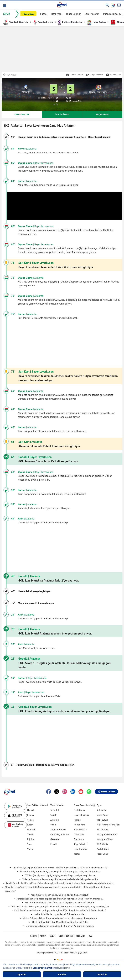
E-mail (54, 844)
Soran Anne (102, 815)
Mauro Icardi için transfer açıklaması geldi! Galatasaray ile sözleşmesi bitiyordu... (60, 871)
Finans (31, 815)
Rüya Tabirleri (80, 844)
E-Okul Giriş (103, 830)
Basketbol (57, 14)
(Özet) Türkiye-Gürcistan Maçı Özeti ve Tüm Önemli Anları (60, 922)
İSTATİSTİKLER (62, 114)
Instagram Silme (105, 839)
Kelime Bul (102, 810)
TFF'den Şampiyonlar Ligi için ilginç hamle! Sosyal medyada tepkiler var (60, 875)
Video (30, 849)
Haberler (31, 810)
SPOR (7, 14)
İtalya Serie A (96, 22)
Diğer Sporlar (73, 14)
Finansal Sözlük (81, 815)
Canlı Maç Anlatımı (60, 834)
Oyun (99, 805)
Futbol (44, 14)
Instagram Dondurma (107, 834)
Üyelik (52, 936)
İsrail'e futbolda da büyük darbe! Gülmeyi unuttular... (60, 914)
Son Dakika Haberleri (38, 805)
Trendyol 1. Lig (43, 22)
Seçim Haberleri (58, 830)
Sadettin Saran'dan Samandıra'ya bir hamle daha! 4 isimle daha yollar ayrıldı (60, 879)
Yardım (43, 936)
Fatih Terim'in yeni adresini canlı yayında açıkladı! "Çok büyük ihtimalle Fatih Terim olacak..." (60, 910)
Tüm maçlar (12, 75)
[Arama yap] (107, 5)
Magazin (31, 830)
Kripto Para (79, 825)
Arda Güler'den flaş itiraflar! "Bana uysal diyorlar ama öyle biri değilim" (60, 903)
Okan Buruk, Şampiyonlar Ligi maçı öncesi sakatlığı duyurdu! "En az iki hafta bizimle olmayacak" (60, 868)
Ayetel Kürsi (103, 849)
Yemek (30, 820)
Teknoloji (55, 810)
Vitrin (53, 825)
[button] (4, 6)
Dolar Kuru (79, 834)
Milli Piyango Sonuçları (108, 825)
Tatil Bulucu (103, 820)
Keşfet (77, 854)
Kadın (30, 825)
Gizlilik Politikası (66, 936)
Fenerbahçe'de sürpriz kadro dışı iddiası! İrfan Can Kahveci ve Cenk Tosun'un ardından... (60, 899)
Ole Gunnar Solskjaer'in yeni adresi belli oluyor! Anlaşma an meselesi (60, 926)
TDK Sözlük (102, 844)
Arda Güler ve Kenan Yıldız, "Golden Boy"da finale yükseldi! (60, 895)
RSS (90, 936)
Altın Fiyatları (80, 830)
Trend (30, 834)
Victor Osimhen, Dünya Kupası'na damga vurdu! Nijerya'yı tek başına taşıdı (60, 918)
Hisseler (77, 820)
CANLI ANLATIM (22, 114)
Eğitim (31, 839)
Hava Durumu (80, 849)
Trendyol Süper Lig (16, 22)
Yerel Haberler (57, 805)
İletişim (34, 936)
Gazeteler (55, 839)
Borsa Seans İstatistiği (85, 805)
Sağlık (53, 815)
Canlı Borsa (79, 810)
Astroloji (55, 820)
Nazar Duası (103, 854)
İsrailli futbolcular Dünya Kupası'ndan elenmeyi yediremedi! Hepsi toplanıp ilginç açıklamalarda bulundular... (60, 883)
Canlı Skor (29, 14)
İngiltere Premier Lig (70, 22)
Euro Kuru (79, 839)
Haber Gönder (106, 792)
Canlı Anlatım (92, 14)
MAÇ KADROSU (102, 114)
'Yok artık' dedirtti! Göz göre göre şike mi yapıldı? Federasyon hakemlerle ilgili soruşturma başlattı (60, 906)
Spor (30, 844)
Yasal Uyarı (81, 936)
